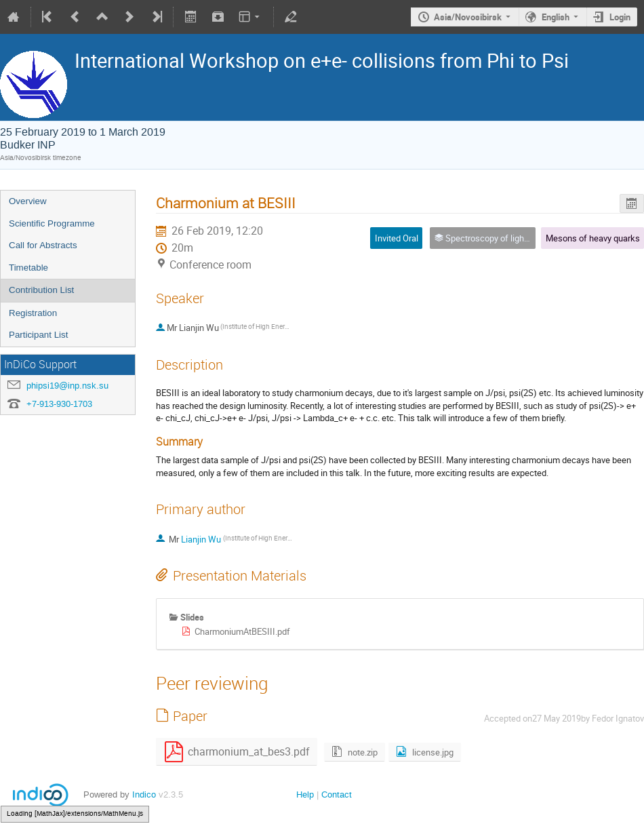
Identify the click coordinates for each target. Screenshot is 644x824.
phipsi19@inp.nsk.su (67, 386)
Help (305, 794)
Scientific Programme (52, 223)
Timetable (28, 268)
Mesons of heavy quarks (593, 238)
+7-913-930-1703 (59, 404)
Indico (144, 794)
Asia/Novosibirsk (468, 17)
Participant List (38, 335)
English (556, 17)
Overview (28, 201)
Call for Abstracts (43, 245)
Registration (33, 313)
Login (620, 17)
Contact (337, 794)
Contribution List (41, 290)
